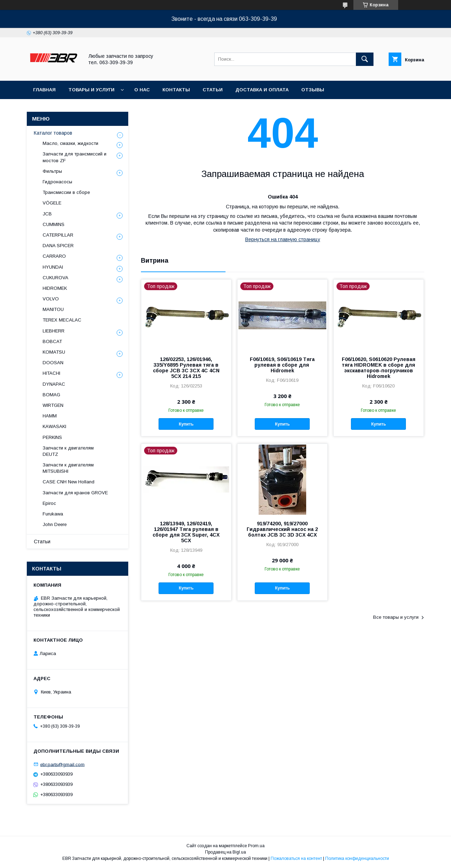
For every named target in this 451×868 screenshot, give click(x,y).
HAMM (50, 416)
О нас (142, 90)
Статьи (213, 90)
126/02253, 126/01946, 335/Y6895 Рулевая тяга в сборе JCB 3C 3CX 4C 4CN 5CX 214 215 (186, 368)
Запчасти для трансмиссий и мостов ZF (75, 157)
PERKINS (52, 437)
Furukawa (53, 514)
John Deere (55, 524)
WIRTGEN (53, 405)
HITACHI (51, 373)
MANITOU (53, 309)
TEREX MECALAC (62, 320)
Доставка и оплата (262, 90)
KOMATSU (54, 352)
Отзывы (313, 90)
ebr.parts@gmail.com (62, 764)
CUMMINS (54, 224)
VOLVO (51, 299)
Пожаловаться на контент (296, 858)
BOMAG (51, 395)
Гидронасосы (57, 182)
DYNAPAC (54, 384)
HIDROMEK (55, 288)
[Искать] (365, 59)
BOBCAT (52, 341)
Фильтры (52, 171)
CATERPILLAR (58, 235)
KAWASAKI (54, 426)
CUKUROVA (55, 278)
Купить (186, 424)
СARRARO (54, 256)
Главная (44, 90)
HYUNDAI (53, 267)
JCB (47, 214)
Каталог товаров (53, 133)
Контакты (176, 90)
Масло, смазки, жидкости (70, 143)
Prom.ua (256, 846)
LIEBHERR (54, 331)
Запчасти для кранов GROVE (75, 493)
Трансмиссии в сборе (66, 192)
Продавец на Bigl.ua (225, 852)
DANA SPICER (58, 246)
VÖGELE (52, 203)
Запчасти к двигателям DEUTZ (68, 451)
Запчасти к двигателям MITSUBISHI (68, 468)
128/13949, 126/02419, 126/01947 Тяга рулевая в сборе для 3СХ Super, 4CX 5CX (186, 532)
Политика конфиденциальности (357, 858)
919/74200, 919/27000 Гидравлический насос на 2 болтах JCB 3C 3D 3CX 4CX (282, 529)
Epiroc (49, 503)
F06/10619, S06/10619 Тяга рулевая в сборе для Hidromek (282, 365)
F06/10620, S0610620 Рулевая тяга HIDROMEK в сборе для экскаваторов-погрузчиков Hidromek (379, 368)
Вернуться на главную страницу (283, 239)
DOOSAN (53, 363)
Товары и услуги (91, 90)
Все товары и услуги (396, 617)
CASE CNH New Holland (69, 482)
